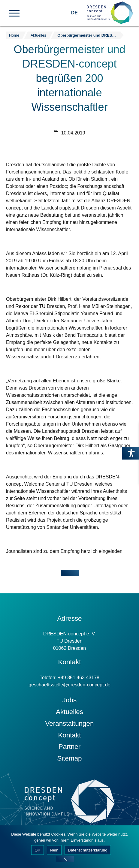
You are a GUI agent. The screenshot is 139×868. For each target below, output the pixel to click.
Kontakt (70, 735)
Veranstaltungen (70, 723)
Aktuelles (69, 712)
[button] (14, 13)
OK (37, 850)
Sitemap (69, 758)
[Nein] (65, 859)
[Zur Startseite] (110, 13)
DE (74, 13)
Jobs (69, 700)
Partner (69, 747)
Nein (54, 850)
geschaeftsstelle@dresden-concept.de (69, 685)
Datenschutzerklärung (88, 850)
